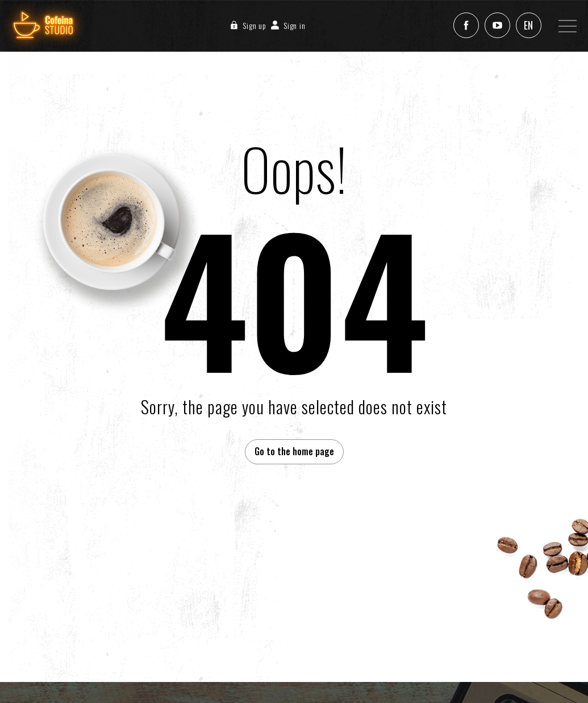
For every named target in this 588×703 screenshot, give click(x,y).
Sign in (286, 25)
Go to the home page (294, 451)
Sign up (246, 25)
